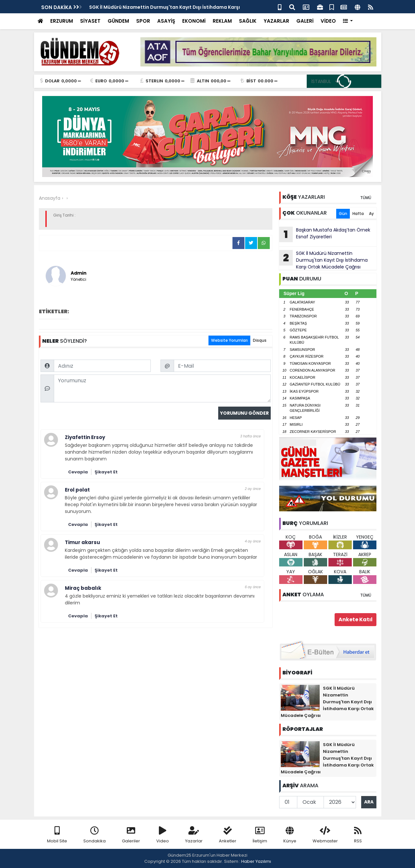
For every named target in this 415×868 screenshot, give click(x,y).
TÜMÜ (366, 198)
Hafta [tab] (358, 214)
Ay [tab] (371, 214)
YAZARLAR (276, 21)
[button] (348, 21)
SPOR (143, 21)
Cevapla (78, 472)
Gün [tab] (343, 214)
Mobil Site (57, 835)
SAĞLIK (248, 21)
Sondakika (95, 835)
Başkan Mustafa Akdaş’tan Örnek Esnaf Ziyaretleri (325, 234)
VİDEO (328, 21)
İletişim (260, 835)
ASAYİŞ (166, 21)
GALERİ (305, 21)
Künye (290, 835)
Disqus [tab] (260, 340)
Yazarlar (194, 835)
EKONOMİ (194, 21)
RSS (358, 835)
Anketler (228, 835)
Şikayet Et (106, 472)
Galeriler (131, 835)
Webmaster (325, 835)
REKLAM (222, 21)
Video (163, 835)
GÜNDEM (118, 21)
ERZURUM (62, 21)
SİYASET (90, 21)
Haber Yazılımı (256, 861)
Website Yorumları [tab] (229, 340)
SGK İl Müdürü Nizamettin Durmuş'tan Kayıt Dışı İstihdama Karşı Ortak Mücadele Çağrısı (323, 260)
